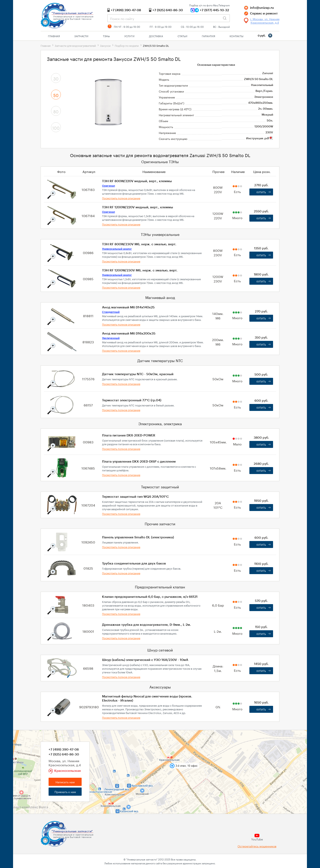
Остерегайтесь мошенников (257, 846)
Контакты (236, 36)
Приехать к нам (65, 792)
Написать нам (65, 782)
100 (56, 127)
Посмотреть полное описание (121, 198)
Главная (54, 36)
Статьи (182, 36)
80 (56, 111)
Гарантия (208, 36)
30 (56, 78)
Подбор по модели (127, 45)
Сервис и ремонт (264, 13)
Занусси (105, 45)
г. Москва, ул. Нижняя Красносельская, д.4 (265, 21)
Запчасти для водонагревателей (75, 45)
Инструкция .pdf (260, 138)
